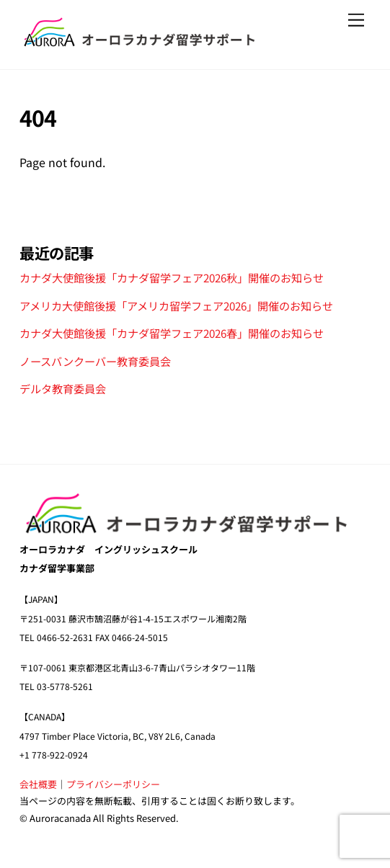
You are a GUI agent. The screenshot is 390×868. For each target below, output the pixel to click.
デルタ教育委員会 (63, 388)
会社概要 (38, 784)
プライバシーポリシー (113, 784)
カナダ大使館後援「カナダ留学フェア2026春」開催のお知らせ (172, 333)
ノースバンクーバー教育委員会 (95, 361)
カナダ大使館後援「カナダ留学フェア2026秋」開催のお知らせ (172, 277)
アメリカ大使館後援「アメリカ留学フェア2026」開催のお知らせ (176, 305)
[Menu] (356, 20)
